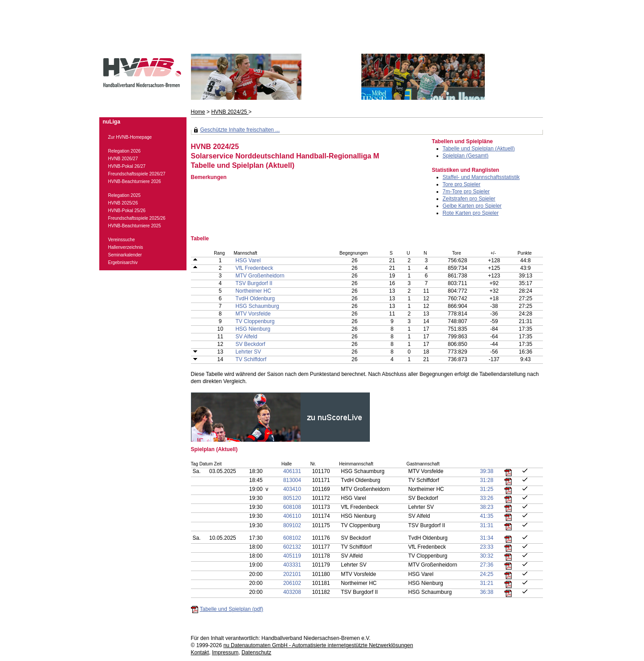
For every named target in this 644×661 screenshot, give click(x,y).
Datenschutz (256, 652)
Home (198, 112)
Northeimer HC (253, 291)
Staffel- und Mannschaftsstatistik (481, 177)
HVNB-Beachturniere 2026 (135, 181)
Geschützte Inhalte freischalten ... (240, 130)
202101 (292, 574)
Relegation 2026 (125, 151)
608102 (292, 538)
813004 (292, 480)
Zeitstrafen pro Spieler (469, 199)
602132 (292, 547)
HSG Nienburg (253, 329)
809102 (292, 525)
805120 (292, 498)
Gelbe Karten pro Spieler (472, 206)
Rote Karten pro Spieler (471, 213)
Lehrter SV (248, 352)
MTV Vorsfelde (253, 314)
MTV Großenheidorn (260, 276)
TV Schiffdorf (251, 359)
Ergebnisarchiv (123, 262)
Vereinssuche (122, 240)
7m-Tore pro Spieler (466, 192)
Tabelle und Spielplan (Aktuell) (479, 149)
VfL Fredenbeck (254, 268)
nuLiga (112, 122)
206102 (292, 583)
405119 (292, 556)
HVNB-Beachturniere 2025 (135, 226)
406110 (292, 516)
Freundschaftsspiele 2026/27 (137, 174)
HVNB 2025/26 (123, 203)
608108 (292, 507)
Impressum (225, 652)
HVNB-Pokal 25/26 (127, 211)
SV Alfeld (246, 337)
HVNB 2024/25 (230, 112)
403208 (292, 592)
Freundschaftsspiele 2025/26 (137, 218)
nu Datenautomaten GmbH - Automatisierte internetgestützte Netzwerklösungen (318, 645)
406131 (292, 471)
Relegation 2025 (125, 195)
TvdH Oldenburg (255, 299)
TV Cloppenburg (255, 321)
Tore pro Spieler (462, 184)
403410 (292, 489)
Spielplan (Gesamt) (466, 156)
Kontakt (200, 652)
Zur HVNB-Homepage (130, 137)
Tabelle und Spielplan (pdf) (232, 609)
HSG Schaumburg (257, 306)
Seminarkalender (125, 255)
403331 (292, 565)
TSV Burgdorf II (254, 283)
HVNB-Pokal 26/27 (127, 166)
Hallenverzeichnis (126, 247)
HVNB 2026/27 (123, 159)
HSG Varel (248, 260)
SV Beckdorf (250, 344)
